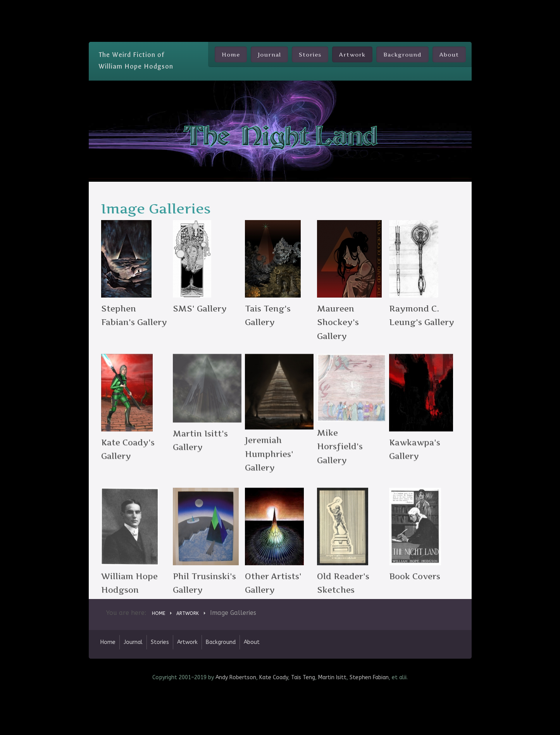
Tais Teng (303, 717)
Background (402, 54)
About (449, 54)
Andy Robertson (236, 717)
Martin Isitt (332, 717)
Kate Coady (274, 717)
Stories (310, 54)
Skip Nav (280, 6)
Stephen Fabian (369, 717)
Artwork (352, 54)
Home (231, 54)
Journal (269, 54)
